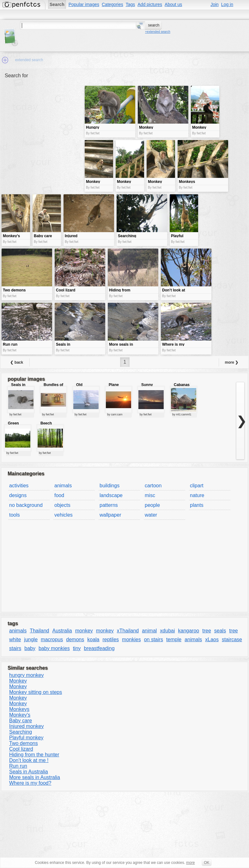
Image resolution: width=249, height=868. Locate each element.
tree (207, 631)
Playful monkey (26, 738)
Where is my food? (30, 783)
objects (62, 505)
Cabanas (182, 385)
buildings (109, 486)
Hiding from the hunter (34, 755)
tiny (77, 648)
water (151, 515)
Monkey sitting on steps (36, 692)
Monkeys (19, 709)
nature (197, 495)
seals (220, 631)
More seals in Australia (35, 777)
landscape (111, 495)
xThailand (128, 631)
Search (57, 4)
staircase (232, 639)
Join (215, 4)
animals (63, 486)
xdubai (167, 631)
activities (19, 486)
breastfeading (99, 648)
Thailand (39, 631)
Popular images (84, 4)
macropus (52, 639)
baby (30, 648)
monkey (84, 631)
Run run (18, 766)
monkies (131, 639)
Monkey (18, 681)
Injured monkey (26, 726)
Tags (131, 4)
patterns (109, 505)
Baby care (21, 721)
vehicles (64, 515)
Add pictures (150, 4)
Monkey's (20, 715)
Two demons (24, 743)
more (190, 863)
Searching (21, 732)
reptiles (111, 639)
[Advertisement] (42, 130)
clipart (197, 486)
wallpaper (110, 515)
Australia (62, 631)
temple (174, 639)
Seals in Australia (29, 772)
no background (26, 505)
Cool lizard (21, 749)
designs (18, 495)
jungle (31, 639)
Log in (227, 4)
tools (15, 515)
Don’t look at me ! (29, 760)
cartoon (153, 486)
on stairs (154, 639)
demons (75, 639)
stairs (15, 648)
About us (173, 4)
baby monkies (54, 648)
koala (93, 639)
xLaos (212, 639)
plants (197, 505)
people (152, 505)
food (59, 495)
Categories (112, 4)
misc (150, 495)
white (15, 639)
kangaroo (189, 631)
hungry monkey (26, 675)
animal (149, 631)
